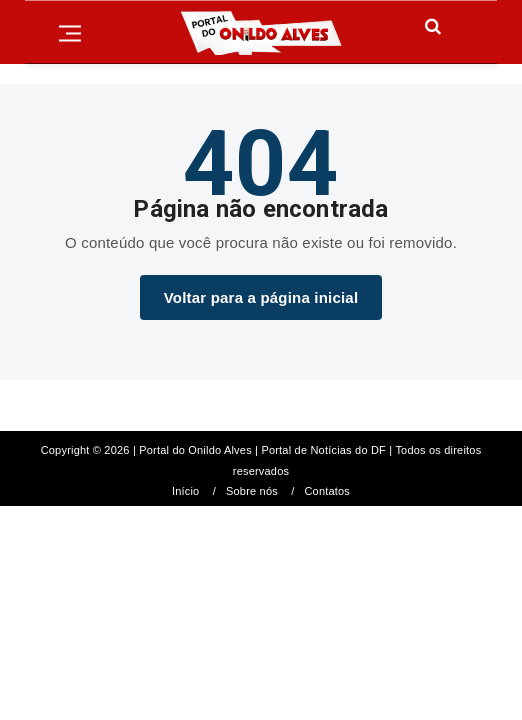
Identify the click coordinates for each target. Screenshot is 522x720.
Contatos (327, 491)
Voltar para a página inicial (261, 297)
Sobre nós (252, 491)
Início (186, 491)
